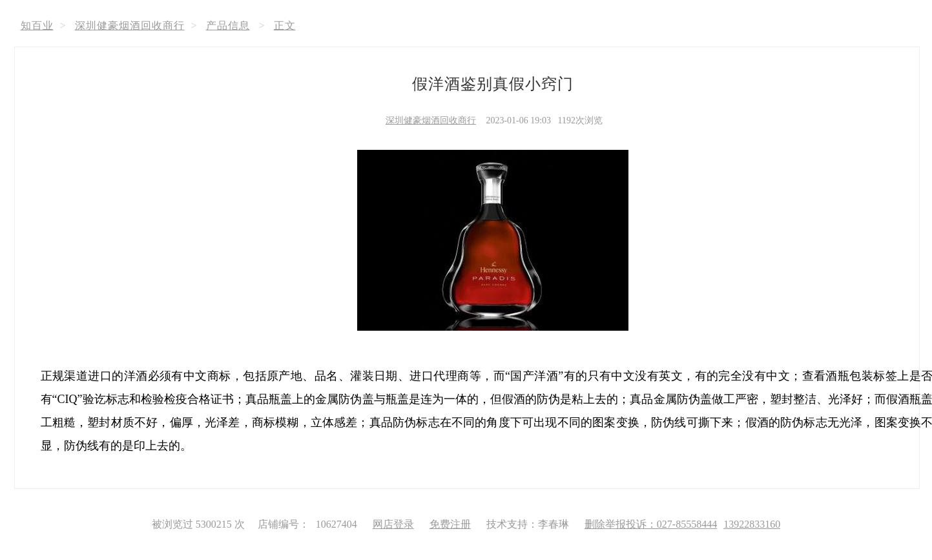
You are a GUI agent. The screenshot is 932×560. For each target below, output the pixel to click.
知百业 (37, 26)
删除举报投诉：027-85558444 (651, 524)
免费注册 (450, 524)
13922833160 (752, 524)
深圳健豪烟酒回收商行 (130, 26)
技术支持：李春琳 (528, 524)
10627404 (337, 524)
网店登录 (393, 524)
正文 (285, 26)
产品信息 (228, 26)
